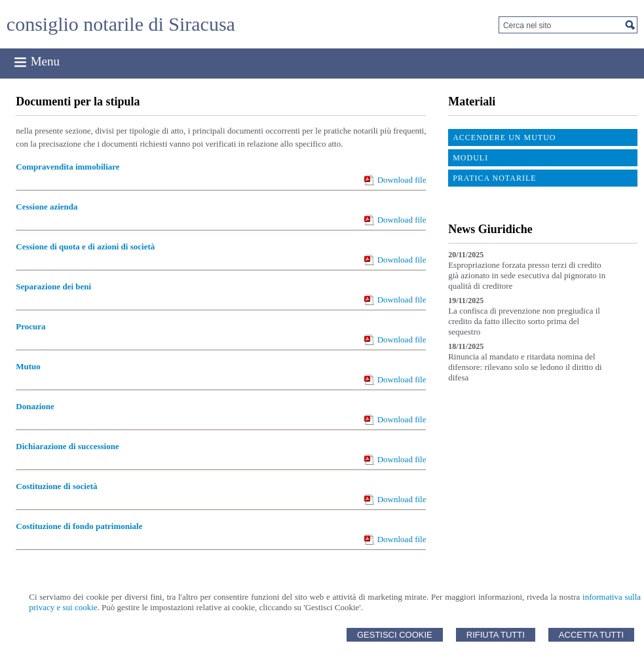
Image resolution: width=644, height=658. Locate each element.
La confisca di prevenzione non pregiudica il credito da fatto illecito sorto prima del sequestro (524, 321)
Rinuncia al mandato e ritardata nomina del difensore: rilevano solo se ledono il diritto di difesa (525, 367)
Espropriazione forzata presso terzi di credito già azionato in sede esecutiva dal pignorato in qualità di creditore (527, 275)
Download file (402, 180)
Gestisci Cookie (395, 635)
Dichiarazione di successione (67, 446)
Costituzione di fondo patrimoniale (79, 526)
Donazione (35, 406)
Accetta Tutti (591, 635)
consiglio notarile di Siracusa (121, 24)
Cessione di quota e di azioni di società (85, 247)
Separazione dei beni (53, 286)
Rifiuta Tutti (496, 635)
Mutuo (28, 366)
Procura (30, 326)
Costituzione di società (56, 486)
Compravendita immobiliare (67, 167)
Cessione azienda (47, 207)
